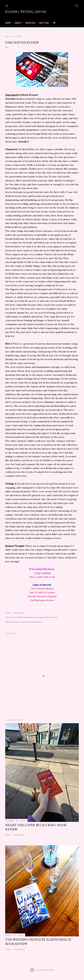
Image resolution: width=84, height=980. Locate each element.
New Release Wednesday (23, 617)
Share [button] (8, 613)
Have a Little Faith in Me (42, 577)
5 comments (19, 949)
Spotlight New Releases (46, 617)
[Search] (77, 5)
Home (8, 23)
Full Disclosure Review (42, 600)
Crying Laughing (42, 573)
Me (54, 23)
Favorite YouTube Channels (42, 596)
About (18, 23)
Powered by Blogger (42, 970)
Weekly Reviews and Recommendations (24, 622)
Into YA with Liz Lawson (42, 593)
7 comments (19, 835)
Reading (30, 23)
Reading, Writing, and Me (26, 12)
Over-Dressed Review (42, 589)
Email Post (18, 613)
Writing (44, 23)
